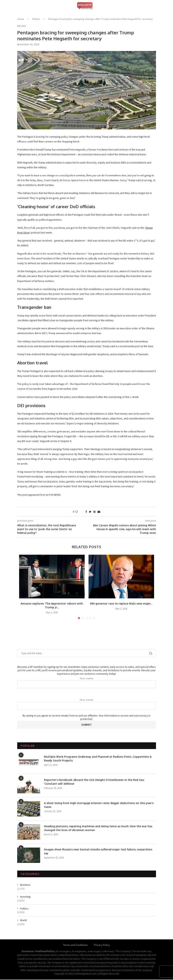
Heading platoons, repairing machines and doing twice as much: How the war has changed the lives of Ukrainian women (98, 828)
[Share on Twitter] (90, 512)
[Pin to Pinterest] (94, 512)
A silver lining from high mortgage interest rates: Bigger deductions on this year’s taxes (99, 805)
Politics (36, 19)
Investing (25, 897)
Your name (87, 683)
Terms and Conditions (75, 945)
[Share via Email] (99, 512)
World (23, 921)
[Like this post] (79, 512)
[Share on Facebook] (86, 512)
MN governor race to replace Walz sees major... (121, 604)
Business (25, 885)
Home (21, 19)
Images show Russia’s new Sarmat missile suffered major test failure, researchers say (98, 852)
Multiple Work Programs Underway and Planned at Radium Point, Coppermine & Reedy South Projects (98, 759)
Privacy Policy (102, 945)
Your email (87, 705)
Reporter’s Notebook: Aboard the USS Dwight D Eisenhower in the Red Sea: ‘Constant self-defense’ (94, 782)
